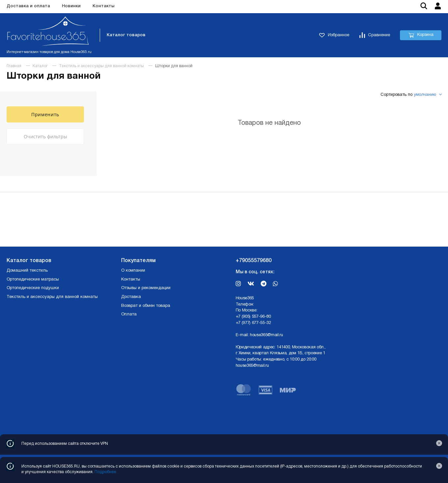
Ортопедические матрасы (33, 280)
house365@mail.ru (266, 335)
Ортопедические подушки (33, 288)
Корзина (421, 35)
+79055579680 (254, 261)
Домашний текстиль (27, 271)
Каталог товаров (126, 35)
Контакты (104, 6)
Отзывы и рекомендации (146, 288)
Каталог (40, 66)
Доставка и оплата (28, 6)
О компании (133, 271)
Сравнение (375, 35)
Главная (14, 66)
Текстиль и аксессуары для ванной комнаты (101, 66)
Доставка (131, 297)
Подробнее (105, 472)
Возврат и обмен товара (146, 306)
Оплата (129, 314)
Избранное (334, 35)
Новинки (71, 6)
